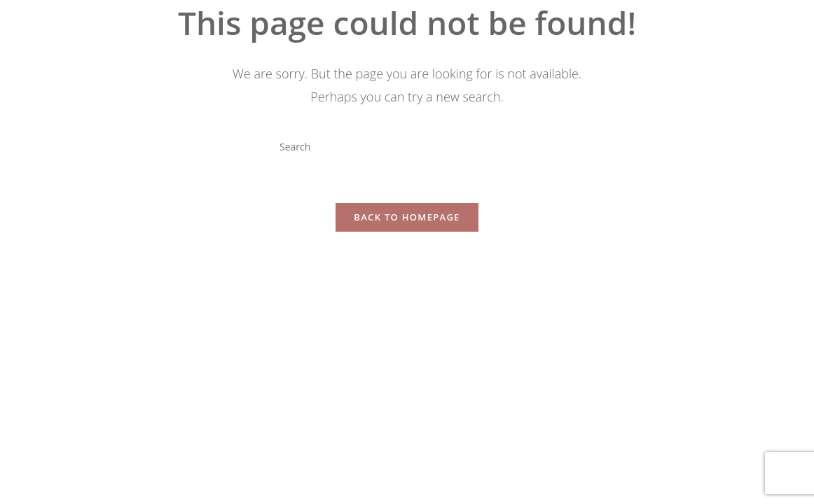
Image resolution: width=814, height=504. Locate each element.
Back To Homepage (407, 217)
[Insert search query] (407, 146)
